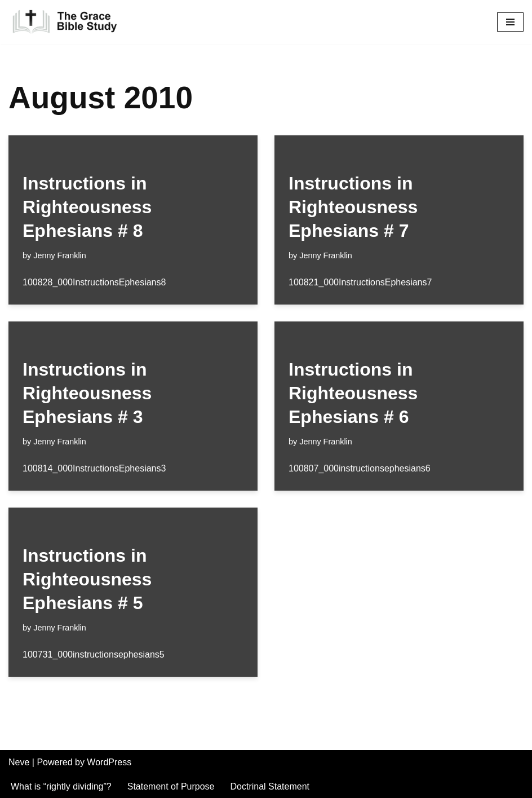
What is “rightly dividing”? (61, 786)
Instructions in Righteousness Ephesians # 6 (353, 393)
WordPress (109, 762)
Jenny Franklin (60, 255)
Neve (19, 762)
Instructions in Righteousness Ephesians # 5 (87, 579)
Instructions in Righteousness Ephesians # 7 (353, 207)
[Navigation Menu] (510, 22)
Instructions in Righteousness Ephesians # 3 (87, 393)
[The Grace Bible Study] (65, 22)
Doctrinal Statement (270, 786)
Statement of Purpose (171, 786)
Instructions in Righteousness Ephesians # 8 (87, 207)
